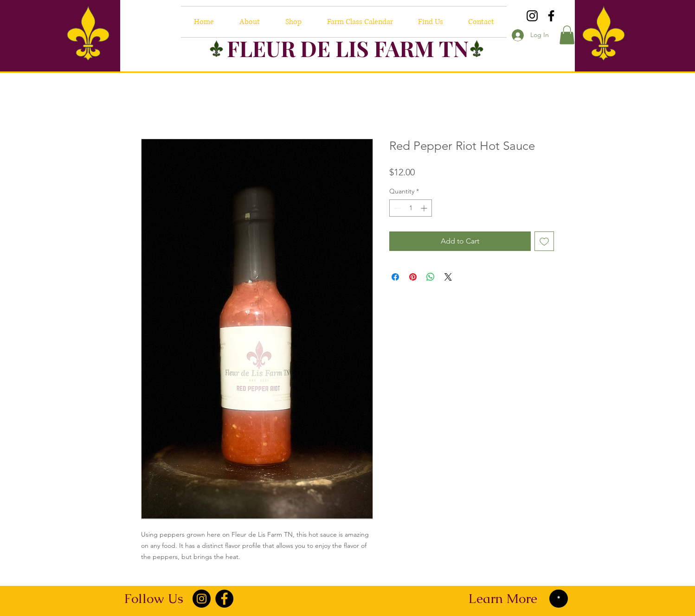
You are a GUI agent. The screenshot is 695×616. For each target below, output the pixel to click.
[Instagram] (532, 16)
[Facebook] (551, 16)
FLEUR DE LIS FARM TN (348, 48)
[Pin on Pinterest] (413, 277)
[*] (559, 599)
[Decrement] (396, 208)
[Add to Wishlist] (544, 241)
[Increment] (425, 208)
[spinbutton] (411, 208)
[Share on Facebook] (395, 277)
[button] (567, 35)
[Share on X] (448, 277)
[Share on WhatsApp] (431, 277)
